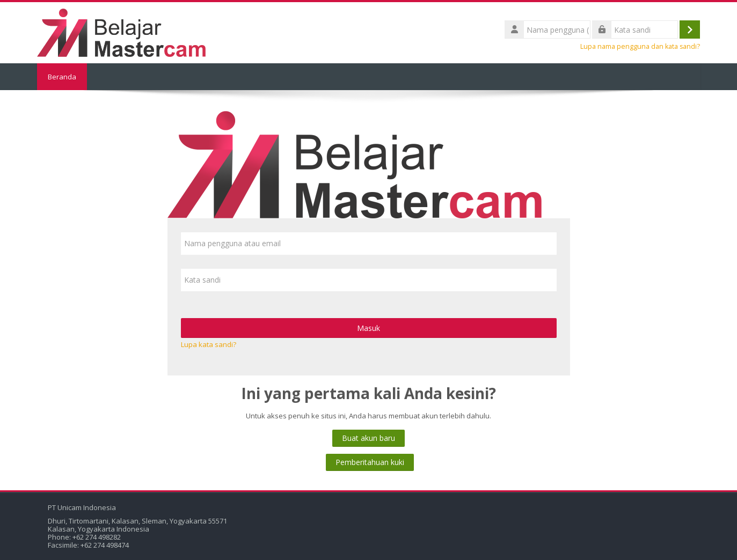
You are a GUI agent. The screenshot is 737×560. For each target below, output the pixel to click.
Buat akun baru (369, 438)
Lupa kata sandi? (209, 344)
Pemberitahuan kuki (370, 462)
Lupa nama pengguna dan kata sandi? (640, 46)
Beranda (62, 77)
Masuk (369, 328)
